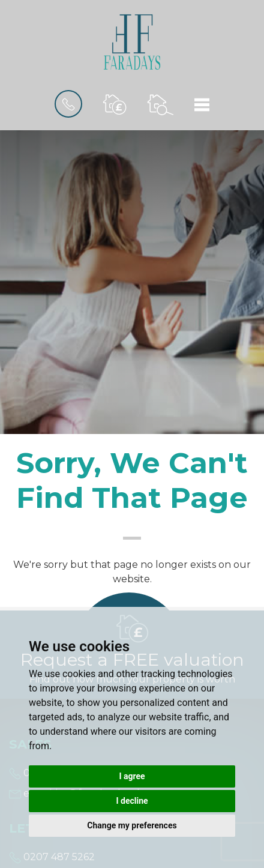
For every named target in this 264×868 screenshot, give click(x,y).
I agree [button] (132, 776)
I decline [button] (132, 801)
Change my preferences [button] (132, 825)
